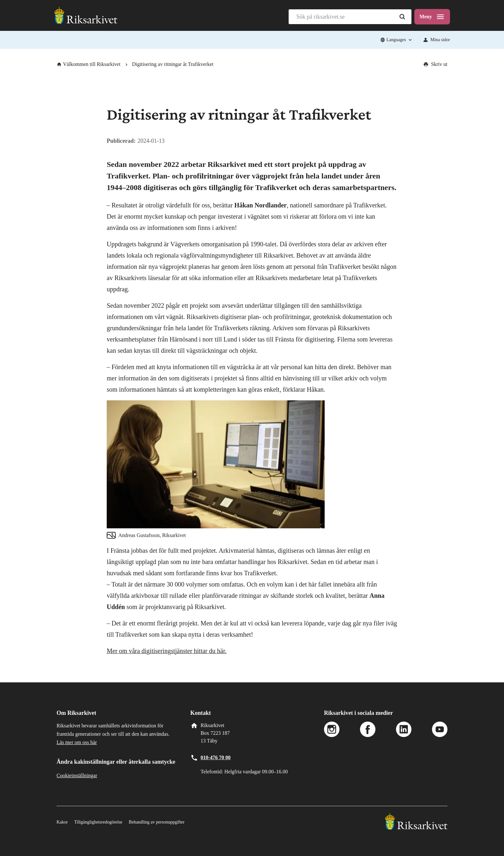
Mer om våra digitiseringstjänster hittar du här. (167, 651)
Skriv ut (435, 64)
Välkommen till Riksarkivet (89, 64)
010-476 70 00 (216, 757)
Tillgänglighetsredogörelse (98, 822)
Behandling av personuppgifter (157, 822)
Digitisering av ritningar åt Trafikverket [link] (173, 64)
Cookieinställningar (77, 775)
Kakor (62, 822)
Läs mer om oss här (77, 742)
